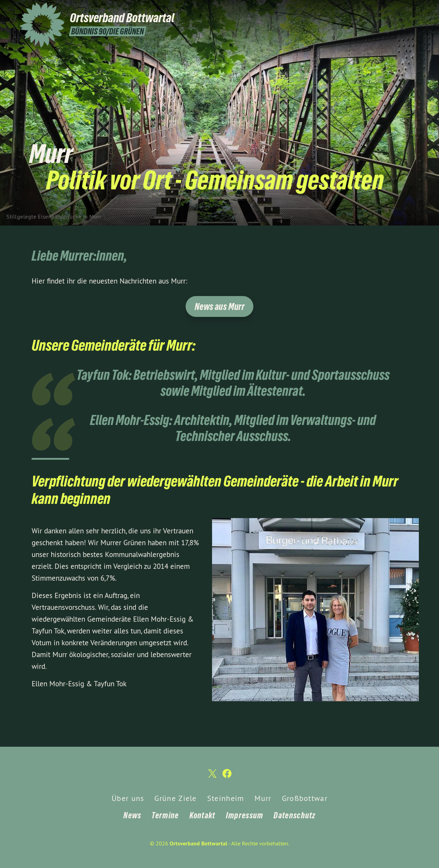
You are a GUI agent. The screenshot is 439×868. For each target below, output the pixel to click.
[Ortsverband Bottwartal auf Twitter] (406, 9)
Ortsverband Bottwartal (198, 844)
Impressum (245, 815)
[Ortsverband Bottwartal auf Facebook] (416, 9)
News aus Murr (219, 307)
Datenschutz (294, 815)
